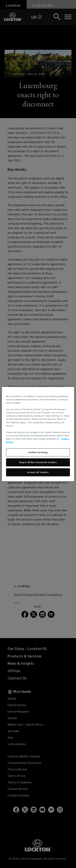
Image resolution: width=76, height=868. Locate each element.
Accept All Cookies (38, 472)
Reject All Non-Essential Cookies (38, 462)
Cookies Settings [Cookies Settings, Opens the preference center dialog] (38, 452)
